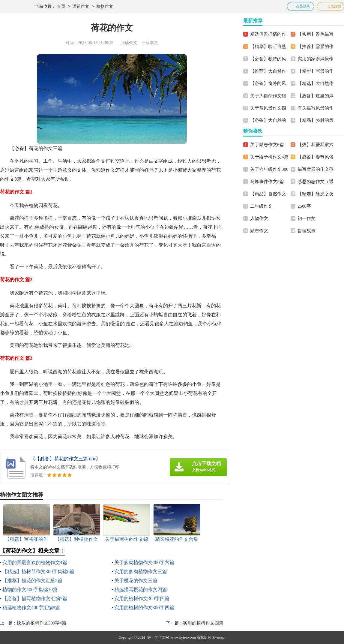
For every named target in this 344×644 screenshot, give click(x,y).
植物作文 (105, 7)
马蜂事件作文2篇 (267, 182)
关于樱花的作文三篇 (136, 581)
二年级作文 (261, 206)
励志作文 (259, 231)
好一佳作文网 (158, 637)
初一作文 (307, 218)
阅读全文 (129, 43)
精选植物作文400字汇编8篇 (31, 608)
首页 (61, 7)
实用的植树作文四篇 (203, 623)
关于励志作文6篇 (267, 145)
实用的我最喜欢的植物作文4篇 (35, 563)
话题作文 (81, 7)
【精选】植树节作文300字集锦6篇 (38, 572)
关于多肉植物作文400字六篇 (144, 563)
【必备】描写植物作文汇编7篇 (35, 599)
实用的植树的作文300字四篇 (144, 608)
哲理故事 (307, 231)
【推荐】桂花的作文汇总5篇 (32, 581)
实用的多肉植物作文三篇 (141, 572)
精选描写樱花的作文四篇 (141, 590)
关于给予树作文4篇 (269, 157)
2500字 (304, 206)
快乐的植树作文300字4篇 (42, 623)
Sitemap (218, 637)
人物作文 (259, 218)
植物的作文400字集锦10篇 (30, 590)
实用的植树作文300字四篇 (142, 599)
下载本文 (150, 43)
